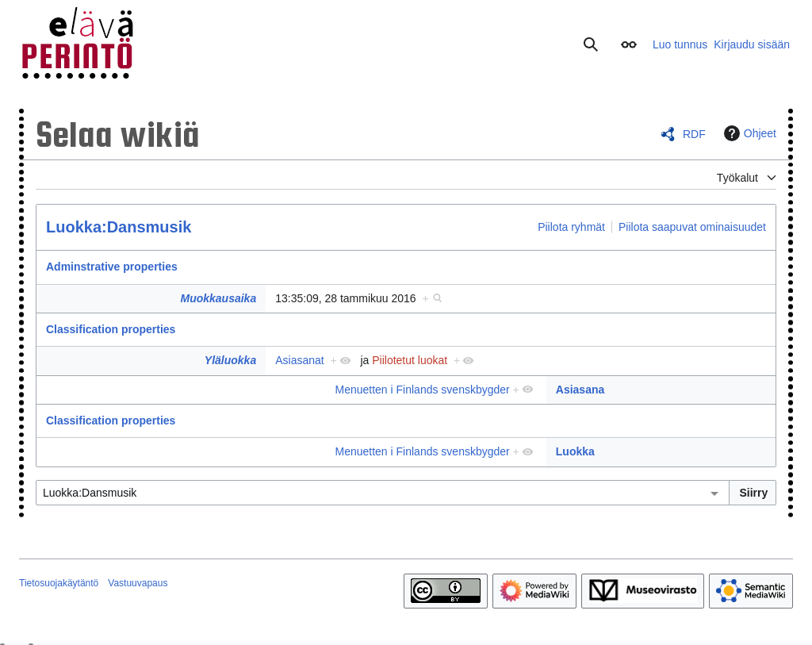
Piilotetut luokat (410, 360)
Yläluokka (230, 360)
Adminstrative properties (112, 267)
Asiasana (580, 390)
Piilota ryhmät (571, 227)
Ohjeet (748, 133)
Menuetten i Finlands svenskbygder (422, 390)
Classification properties (111, 329)
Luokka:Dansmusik (119, 227)
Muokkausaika (218, 298)
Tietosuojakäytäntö (59, 583)
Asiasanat (299, 360)
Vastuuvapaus (138, 583)
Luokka (575, 451)
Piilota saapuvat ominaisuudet (692, 227)
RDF (694, 134)
